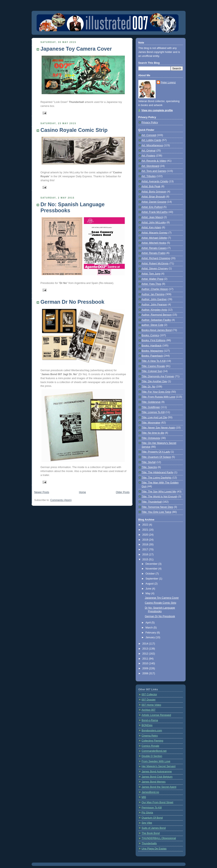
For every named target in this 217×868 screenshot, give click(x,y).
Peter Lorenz (168, 82)
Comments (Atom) (61, 500)
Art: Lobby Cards (152, 140)
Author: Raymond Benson (157, 315)
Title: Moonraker (151, 423)
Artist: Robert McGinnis (155, 264)
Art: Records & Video (154, 161)
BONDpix (147, 725)
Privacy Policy (150, 122)
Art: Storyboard (151, 166)
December (152, 564)
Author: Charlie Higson (155, 289)
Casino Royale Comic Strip (74, 130)
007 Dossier (149, 700)
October (150, 574)
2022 (146, 525)
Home (82, 492)
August (150, 584)
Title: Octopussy (151, 438)
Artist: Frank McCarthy (155, 212)
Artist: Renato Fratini (154, 253)
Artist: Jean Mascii (152, 217)
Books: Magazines (152, 351)
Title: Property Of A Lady (156, 452)
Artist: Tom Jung (151, 274)
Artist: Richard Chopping (156, 258)
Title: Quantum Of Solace (156, 457)
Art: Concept (149, 135)
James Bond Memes (154, 782)
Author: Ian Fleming (153, 294)
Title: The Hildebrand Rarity (158, 472)
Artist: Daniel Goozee (154, 202)
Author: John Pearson (154, 305)
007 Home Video (151, 705)
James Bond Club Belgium (157, 777)
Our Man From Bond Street (157, 802)
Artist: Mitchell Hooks (154, 243)
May (148, 593)
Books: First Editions (154, 340)
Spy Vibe (147, 823)
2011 (146, 659)
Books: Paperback (152, 356)
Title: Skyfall (149, 462)
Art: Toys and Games (154, 171)
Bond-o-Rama (150, 720)
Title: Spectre (149, 467)
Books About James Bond (157, 330)
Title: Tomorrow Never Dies (157, 507)
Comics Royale (151, 746)
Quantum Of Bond (152, 818)
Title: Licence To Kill (153, 412)
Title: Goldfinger (151, 407)
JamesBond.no (150, 792)
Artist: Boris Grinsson (154, 192)
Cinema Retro (150, 736)
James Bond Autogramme (157, 772)
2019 (146, 540)
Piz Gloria (147, 813)
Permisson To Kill (152, 808)
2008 (146, 673)
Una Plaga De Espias (154, 849)
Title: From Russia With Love (158, 397)
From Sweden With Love (156, 761)
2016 (146, 555)
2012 (146, 654)
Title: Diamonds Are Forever (158, 376)
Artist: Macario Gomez (155, 233)
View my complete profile (157, 110)
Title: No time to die (153, 433)
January (150, 637)
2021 (146, 530)
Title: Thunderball (152, 502)
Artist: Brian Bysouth (154, 197)
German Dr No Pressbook (73, 302)
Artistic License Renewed (156, 715)
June (149, 589)
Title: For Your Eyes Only (156, 392)
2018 (146, 545)
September (152, 579)
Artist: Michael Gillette (154, 238)
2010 (146, 663)
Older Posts (123, 492)
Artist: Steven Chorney (155, 269)
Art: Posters (149, 156)
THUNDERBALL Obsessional (159, 838)
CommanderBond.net (154, 751)
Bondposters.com (152, 731)
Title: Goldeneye (151, 402)
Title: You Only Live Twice (157, 512)
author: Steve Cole (153, 325)
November (152, 569)
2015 (146, 560)
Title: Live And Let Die (154, 417)
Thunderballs (149, 843)
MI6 (144, 797)
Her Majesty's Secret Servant (159, 766)
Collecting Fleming (153, 741)
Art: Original (149, 151)
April (148, 623)
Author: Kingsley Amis (154, 310)
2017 (146, 550)
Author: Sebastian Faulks (156, 320)
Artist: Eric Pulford (152, 207)
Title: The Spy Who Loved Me (159, 492)
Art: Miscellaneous (152, 145)
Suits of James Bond (154, 828)
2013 (146, 649)
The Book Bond (151, 833)
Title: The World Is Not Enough (159, 497)
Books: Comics (150, 335)
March (149, 628)
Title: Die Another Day (154, 381)
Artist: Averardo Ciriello (155, 181)
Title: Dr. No (149, 387)
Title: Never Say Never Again (158, 428)
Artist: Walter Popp (153, 279)
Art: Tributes (149, 176)
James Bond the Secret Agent (159, 787)
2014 (146, 644)
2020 (146, 535)
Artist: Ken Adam (151, 227)
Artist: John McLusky (154, 222)
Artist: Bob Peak (151, 186)
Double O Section (152, 756)
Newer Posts (42, 492)
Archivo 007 (149, 710)
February (151, 633)
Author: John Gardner (154, 299)
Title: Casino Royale (153, 366)
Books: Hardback (152, 346)
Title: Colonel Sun (152, 371)
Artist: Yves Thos (151, 284)
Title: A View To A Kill (154, 361)
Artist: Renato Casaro (154, 248)
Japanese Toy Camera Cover (76, 49)
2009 (146, 668)
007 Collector (149, 694)
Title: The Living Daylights (157, 478)
